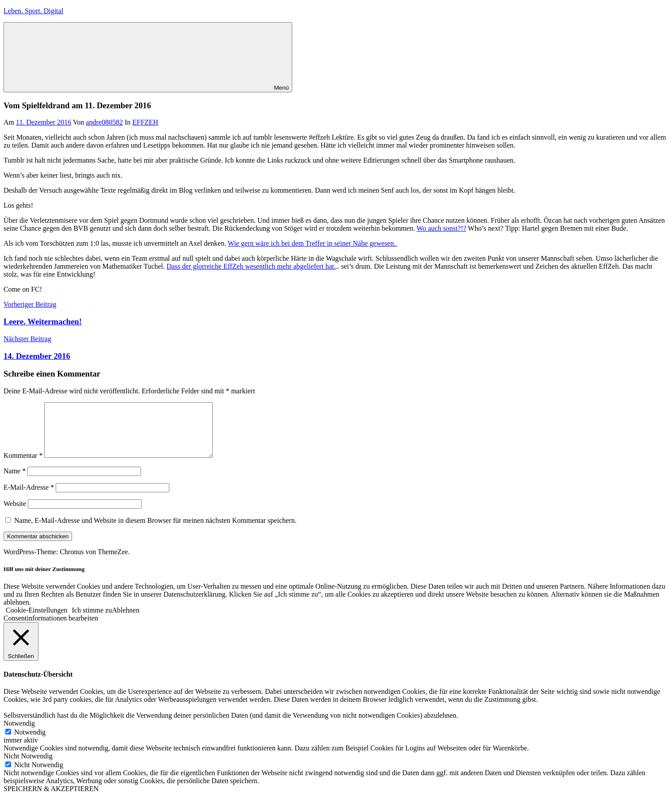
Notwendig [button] (19, 734)
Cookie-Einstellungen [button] (37, 621)
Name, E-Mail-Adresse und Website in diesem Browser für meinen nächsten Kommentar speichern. (155, 531)
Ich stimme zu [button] (92, 621)
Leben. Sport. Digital (33, 11)
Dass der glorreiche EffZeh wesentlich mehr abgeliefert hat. (251, 266)
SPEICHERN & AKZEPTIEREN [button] (51, 799)
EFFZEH (145, 122)
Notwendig (30, 743)
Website (15, 514)
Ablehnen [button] (126, 621)
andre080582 (104, 122)
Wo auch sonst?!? (441, 228)
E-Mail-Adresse (29, 498)
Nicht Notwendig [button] (28, 767)
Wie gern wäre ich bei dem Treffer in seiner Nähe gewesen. (313, 243)
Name (15, 482)
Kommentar (23, 466)
